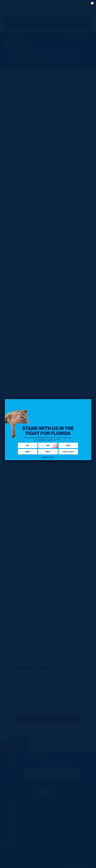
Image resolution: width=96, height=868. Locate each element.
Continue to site (48, 457)
